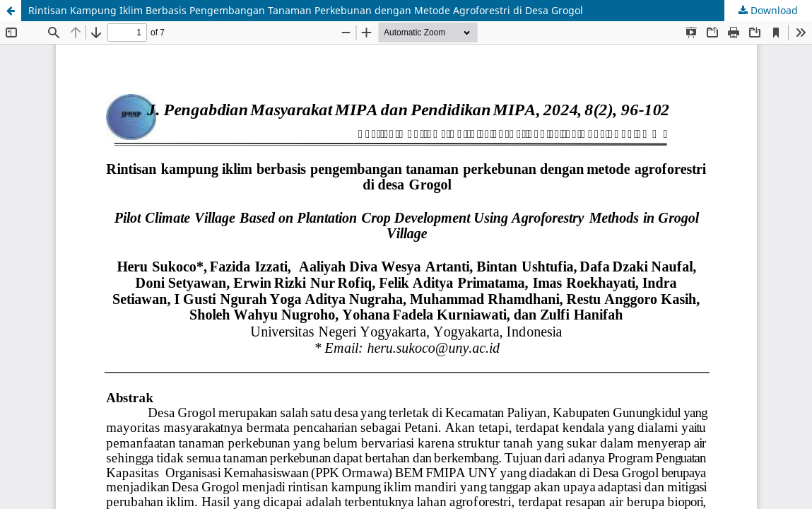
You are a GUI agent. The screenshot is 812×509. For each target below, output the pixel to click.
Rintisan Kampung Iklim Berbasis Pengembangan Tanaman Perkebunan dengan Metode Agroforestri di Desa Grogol (306, 10)
